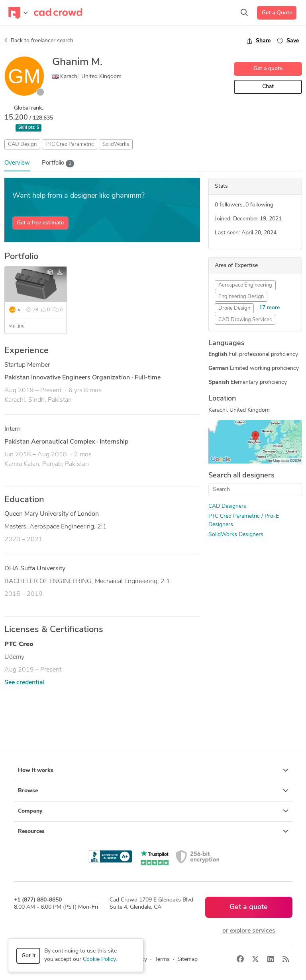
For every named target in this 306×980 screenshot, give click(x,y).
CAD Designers (227, 506)
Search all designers (241, 476)
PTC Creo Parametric (70, 144)
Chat (268, 87)
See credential (25, 683)
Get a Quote (277, 13)
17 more (269, 308)
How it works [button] (153, 770)
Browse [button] (153, 791)
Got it (28, 956)
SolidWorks (116, 144)
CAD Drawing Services (245, 320)
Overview (17, 163)
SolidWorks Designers (236, 535)
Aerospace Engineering (245, 285)
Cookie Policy (99, 959)
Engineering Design (241, 297)
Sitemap (187, 959)
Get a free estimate (40, 223)
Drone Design (234, 308)
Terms (162, 959)
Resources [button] (153, 831)
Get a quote (268, 69)
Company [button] (153, 811)
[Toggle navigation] (18, 13)
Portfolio (58, 164)
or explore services (249, 931)
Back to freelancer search (39, 41)
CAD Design (22, 144)
